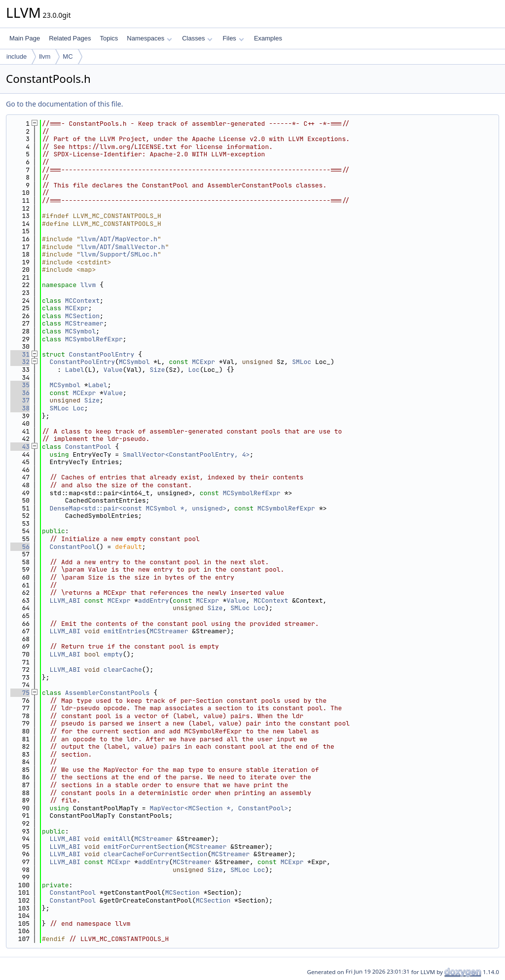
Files (233, 38)
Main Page (25, 38)
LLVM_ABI (65, 600)
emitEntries (125, 631)
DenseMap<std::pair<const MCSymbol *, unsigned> (138, 508)
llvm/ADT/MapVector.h (119, 239)
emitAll (117, 839)
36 (20, 393)
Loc (194, 370)
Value (113, 370)
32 (20, 362)
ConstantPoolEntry (102, 354)
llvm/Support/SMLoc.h (119, 254)
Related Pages (70, 38)
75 (20, 693)
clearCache (123, 670)
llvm (45, 56)
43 (20, 447)
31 (20, 354)
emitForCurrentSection (144, 847)
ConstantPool (88, 447)
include (17, 56)
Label (75, 370)
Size (157, 370)
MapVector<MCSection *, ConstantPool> (219, 808)
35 (20, 385)
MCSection (82, 316)
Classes (197, 38)
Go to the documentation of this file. (64, 104)
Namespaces (149, 38)
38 (20, 408)
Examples (268, 38)
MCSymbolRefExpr (94, 339)
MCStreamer (84, 323)
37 (20, 400)
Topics (109, 38)
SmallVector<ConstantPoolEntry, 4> (186, 454)
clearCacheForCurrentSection (156, 854)
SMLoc (302, 362)
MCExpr (77, 308)
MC (68, 56)
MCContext (82, 301)
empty (113, 654)
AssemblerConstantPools (108, 693)
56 (20, 547)
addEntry (153, 600)
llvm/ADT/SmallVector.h (123, 247)
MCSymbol (80, 331)
